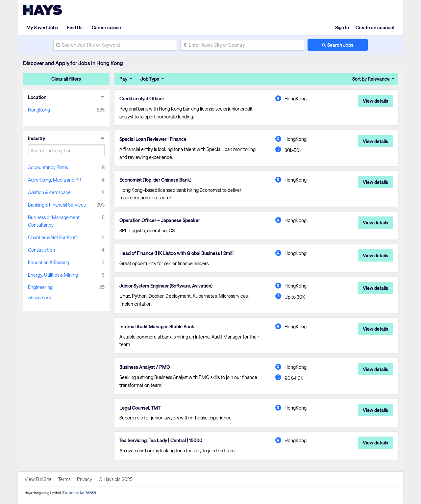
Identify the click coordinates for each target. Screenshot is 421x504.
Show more (39, 297)
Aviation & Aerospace (49, 192)
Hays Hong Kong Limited (43, 493)
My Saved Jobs (42, 27)
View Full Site (38, 479)
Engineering (40, 287)
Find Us (75, 27)
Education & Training (49, 262)
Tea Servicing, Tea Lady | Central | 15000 (161, 441)
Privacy (85, 479)
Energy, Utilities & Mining (53, 275)
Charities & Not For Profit (53, 237)
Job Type (150, 79)
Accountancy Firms (48, 167)
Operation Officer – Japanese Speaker (160, 220)
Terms (64, 479)
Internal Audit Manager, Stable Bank (157, 327)
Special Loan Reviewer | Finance (153, 139)
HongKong (39, 110)
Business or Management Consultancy (54, 221)
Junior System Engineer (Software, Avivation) (166, 286)
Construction (41, 250)
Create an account (375, 27)
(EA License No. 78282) (79, 493)
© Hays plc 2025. (116, 479)
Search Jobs (340, 45)
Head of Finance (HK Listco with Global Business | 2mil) (176, 253)
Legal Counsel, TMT (140, 408)
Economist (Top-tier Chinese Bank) (155, 180)
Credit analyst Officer (142, 99)
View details (375, 101)
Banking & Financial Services (57, 205)
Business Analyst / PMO (145, 367)
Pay (123, 79)
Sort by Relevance (371, 79)
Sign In (342, 27)
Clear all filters (66, 79)
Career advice (106, 27)
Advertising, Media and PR (55, 180)
